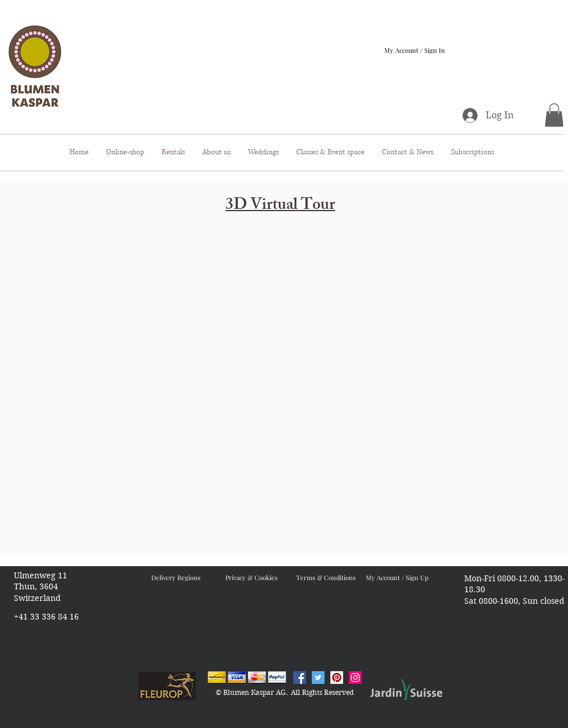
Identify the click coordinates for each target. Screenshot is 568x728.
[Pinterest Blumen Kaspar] (337, 678)
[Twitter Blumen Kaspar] (318, 678)
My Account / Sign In (415, 50)
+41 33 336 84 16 (46, 617)
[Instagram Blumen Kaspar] (355, 678)
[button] (554, 115)
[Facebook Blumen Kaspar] (300, 678)
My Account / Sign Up (397, 577)
